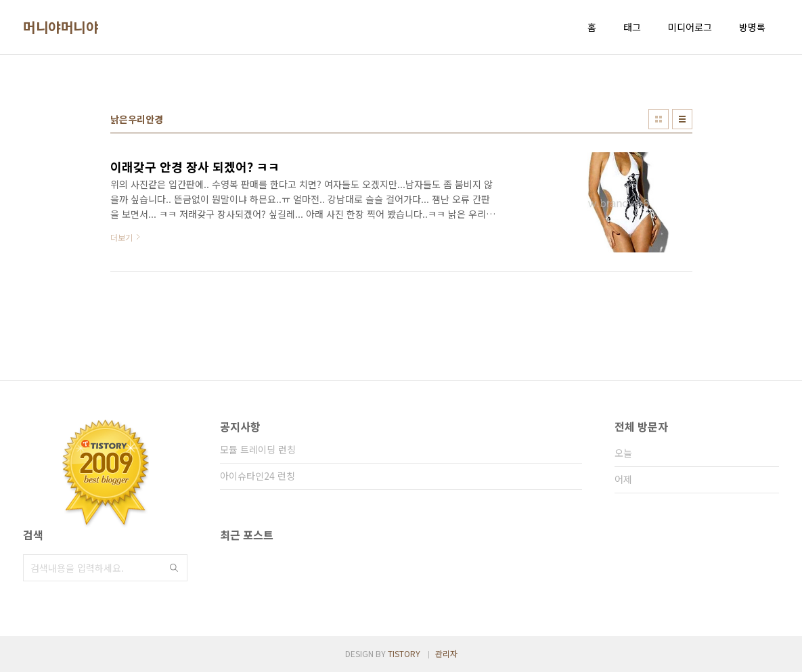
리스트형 (682, 119)
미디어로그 (690, 27)
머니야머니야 (61, 27)
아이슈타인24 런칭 (258, 476)
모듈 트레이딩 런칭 (258, 449)
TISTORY (404, 653)
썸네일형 (659, 119)
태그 (632, 27)
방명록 (752, 27)
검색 (174, 568)
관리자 (446, 653)
